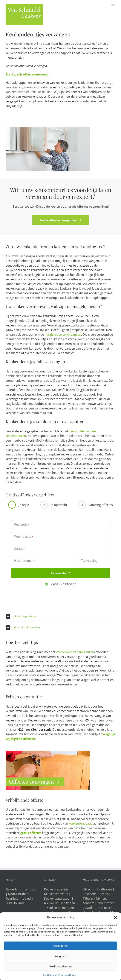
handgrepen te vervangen (63, 335)
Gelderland (13, 889)
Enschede (90, 894)
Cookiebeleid (50, 975)
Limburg (30, 889)
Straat (19, 549)
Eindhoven (104, 889)
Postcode (22, 525)
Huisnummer (24, 561)
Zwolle (90, 908)
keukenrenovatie (81, 823)
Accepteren (61, 946)
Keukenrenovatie (56, 894)
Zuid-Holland (15, 903)
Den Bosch (105, 908)
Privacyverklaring (67, 975)
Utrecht (28, 899)
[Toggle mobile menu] (113, 6)
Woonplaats (24, 537)
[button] (115, 917)
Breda (104, 894)
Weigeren (61, 956)
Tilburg (88, 899)
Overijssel (12, 899)
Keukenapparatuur (58, 899)
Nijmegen (103, 899)
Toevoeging (89, 561)
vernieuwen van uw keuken (75, 652)
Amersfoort (106, 903)
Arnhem (89, 903)
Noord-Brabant (19, 894)
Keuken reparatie (56, 889)
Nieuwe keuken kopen (60, 903)
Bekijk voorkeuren (60, 966)
